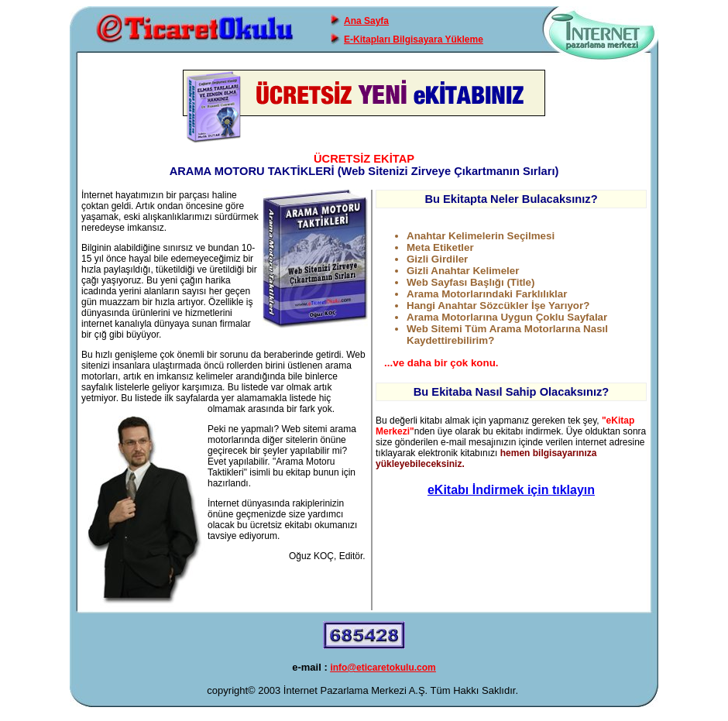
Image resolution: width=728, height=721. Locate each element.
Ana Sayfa (366, 21)
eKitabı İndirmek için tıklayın (511, 490)
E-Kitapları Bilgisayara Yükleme (414, 39)
